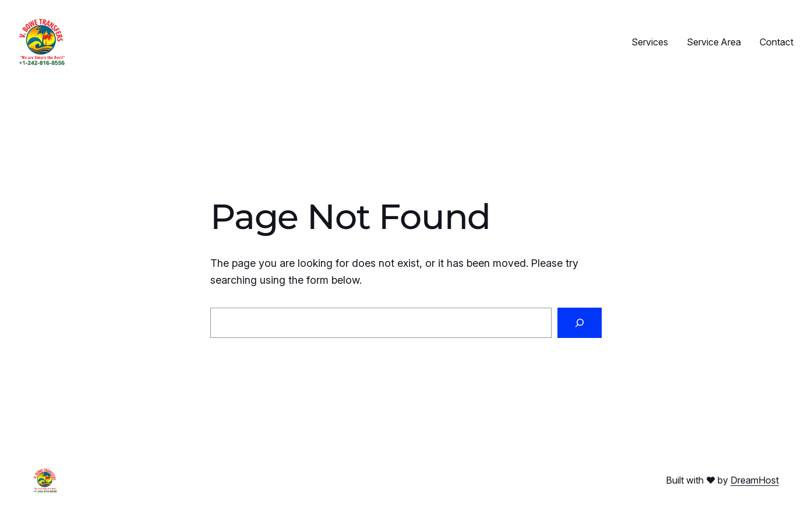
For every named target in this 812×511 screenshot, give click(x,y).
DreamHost (755, 480)
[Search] (580, 323)
